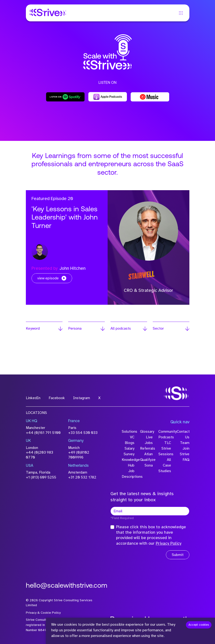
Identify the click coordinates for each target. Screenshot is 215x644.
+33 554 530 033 (83, 433)
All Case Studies (165, 465)
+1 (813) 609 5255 (41, 477)
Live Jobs (149, 440)
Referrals (146, 448)
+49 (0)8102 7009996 (79, 455)
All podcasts (121, 328)
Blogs (130, 443)
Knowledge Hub (128, 463)
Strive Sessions (165, 451)
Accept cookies (199, 625)
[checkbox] (112, 527)
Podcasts (165, 437)
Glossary (146, 432)
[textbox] (150, 511)
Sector (158, 328)
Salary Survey (129, 451)
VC (132, 437)
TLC (168, 443)
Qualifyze (146, 460)
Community (165, 432)
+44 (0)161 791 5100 (43, 433)
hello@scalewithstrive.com (67, 586)
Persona (75, 328)
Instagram (82, 398)
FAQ (186, 460)
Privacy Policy (169, 543)
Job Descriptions (128, 474)
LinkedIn (33, 398)
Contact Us (183, 434)
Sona (149, 465)
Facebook (57, 398)
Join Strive (185, 451)
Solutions (128, 432)
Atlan (149, 454)
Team (185, 443)
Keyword (33, 328)
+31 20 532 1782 (82, 477)
